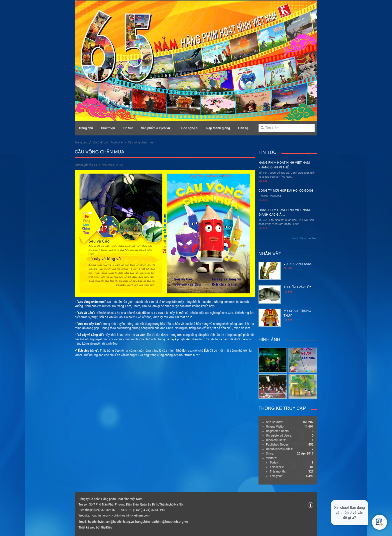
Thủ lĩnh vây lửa (297, 287)
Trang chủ (86, 128)
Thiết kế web (87, 528)
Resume (305, 238)
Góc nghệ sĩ (190, 128)
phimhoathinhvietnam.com (132, 516)
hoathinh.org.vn (101, 516)
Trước (295, 238)
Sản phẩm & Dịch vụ (157, 128)
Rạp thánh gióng (218, 128)
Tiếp (314, 238)
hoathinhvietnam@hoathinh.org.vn (111, 522)
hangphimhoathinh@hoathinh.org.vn (161, 522)
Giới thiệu (108, 128)
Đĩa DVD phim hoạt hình (108, 142)
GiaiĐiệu (106, 528)
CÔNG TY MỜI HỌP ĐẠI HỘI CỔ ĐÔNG (286, 191)
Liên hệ (243, 128)
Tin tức (128, 128)
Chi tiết (263, 181)
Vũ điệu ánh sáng (298, 264)
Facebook (310, 505)
